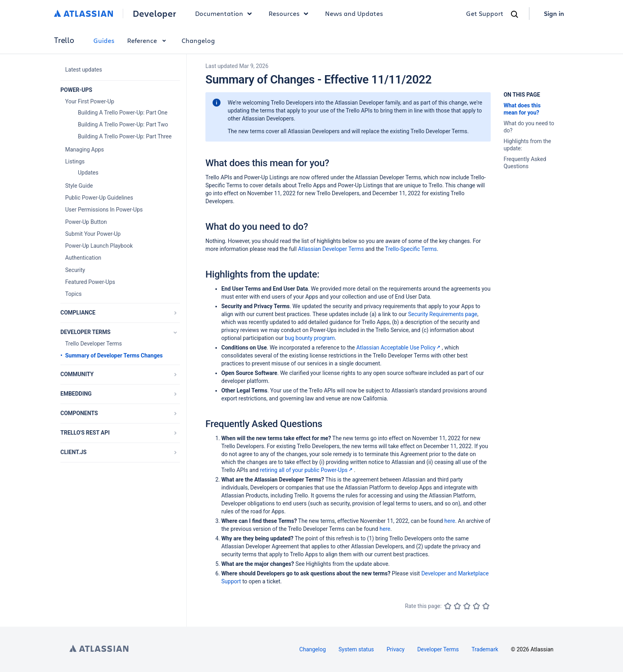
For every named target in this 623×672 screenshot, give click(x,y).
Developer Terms (438, 649)
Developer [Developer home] (154, 14)
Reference (148, 40)
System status (356, 649)
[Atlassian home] (84, 14)
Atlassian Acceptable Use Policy (399, 348)
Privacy (396, 649)
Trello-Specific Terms (411, 249)
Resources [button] (290, 14)
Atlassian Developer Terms (331, 249)
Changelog (198, 40)
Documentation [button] (225, 14)
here (450, 521)
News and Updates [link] (354, 13)
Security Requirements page (443, 314)
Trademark (485, 649)
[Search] (515, 14)
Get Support (485, 13)
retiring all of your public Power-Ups (307, 470)
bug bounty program (310, 338)
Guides (104, 40)
